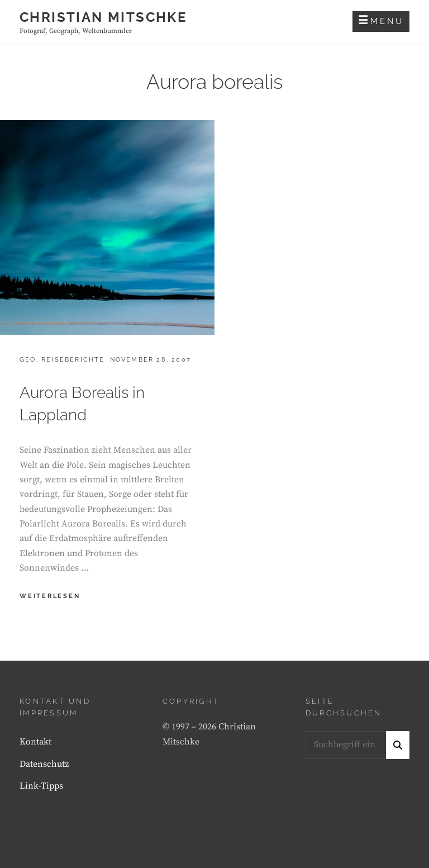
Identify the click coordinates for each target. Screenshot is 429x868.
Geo (28, 360)
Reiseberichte (73, 360)
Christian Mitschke (103, 17)
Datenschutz (44, 764)
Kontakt (35, 742)
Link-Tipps (41, 786)
